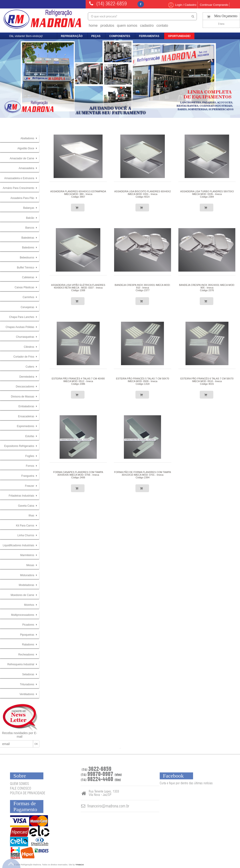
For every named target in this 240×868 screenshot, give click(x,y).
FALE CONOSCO (21, 789)
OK (36, 744)
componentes (120, 36)
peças (96, 36)
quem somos (127, 26)
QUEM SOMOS (19, 784)
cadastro (147, 26)
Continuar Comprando (214, 5)
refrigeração (72, 36)
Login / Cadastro (182, 5)
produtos (107, 26)
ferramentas (149, 36)
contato (162, 26)
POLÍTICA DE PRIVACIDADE (28, 793)
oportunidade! (179, 36)
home (93, 26)
